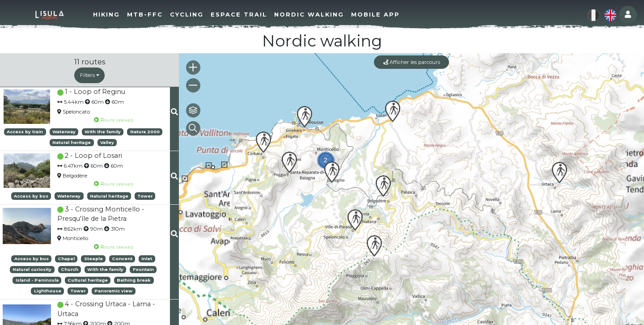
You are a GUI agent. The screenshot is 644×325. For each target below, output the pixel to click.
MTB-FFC (149, 14)
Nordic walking (313, 14)
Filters (90, 75)
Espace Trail (243, 14)
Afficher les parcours (412, 62)
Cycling (191, 14)
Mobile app (379, 14)
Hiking (110, 14)
